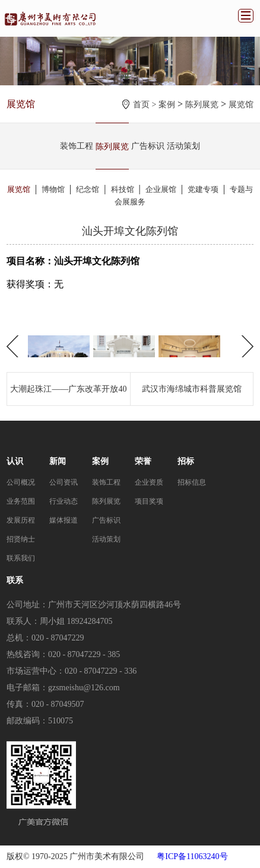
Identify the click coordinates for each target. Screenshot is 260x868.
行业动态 (64, 501)
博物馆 (53, 189)
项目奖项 (149, 501)
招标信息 (192, 482)
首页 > (146, 105)
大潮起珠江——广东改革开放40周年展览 (68, 395)
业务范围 (21, 501)
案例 (167, 105)
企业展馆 (161, 189)
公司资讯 (64, 482)
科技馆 (123, 189)
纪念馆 (88, 189)
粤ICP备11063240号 (192, 856)
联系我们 (21, 558)
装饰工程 (77, 146)
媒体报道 (64, 520)
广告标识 (148, 146)
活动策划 (183, 146)
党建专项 (203, 189)
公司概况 (21, 482)
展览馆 (241, 105)
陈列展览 (202, 105)
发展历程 (21, 520)
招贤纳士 (21, 539)
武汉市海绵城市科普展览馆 (192, 389)
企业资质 (149, 482)
